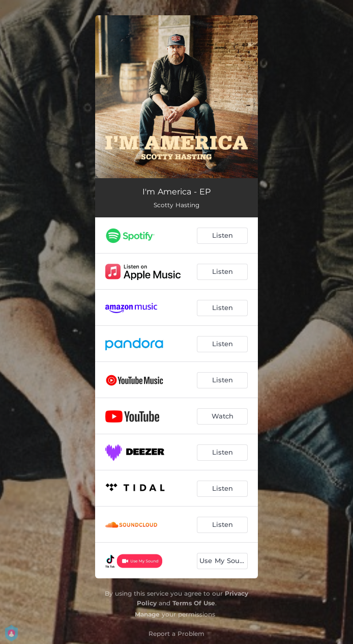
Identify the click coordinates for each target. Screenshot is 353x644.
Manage (147, 614)
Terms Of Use (194, 603)
